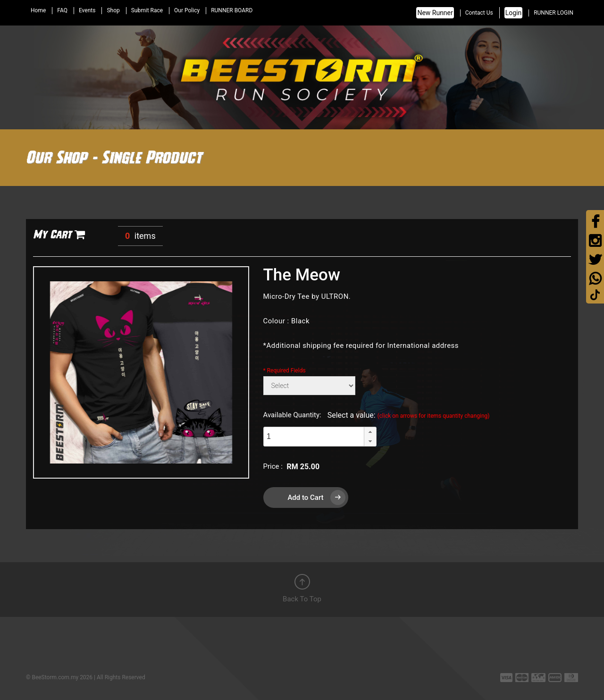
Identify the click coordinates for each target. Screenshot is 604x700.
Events (87, 10)
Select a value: (409, 415)
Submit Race (147, 10)
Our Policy (187, 10)
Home (38, 10)
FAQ (62, 10)
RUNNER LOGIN (554, 13)
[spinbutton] (314, 436)
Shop (113, 10)
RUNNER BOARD (232, 10)
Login (514, 13)
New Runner (435, 13)
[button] (370, 432)
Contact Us (479, 13)
